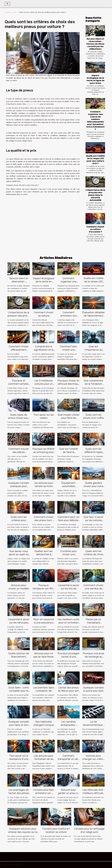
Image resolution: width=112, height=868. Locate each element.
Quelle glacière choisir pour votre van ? (93, 486)
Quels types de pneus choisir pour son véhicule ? (19, 418)
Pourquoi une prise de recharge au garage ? (93, 657)
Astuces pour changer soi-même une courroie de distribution (93, 761)
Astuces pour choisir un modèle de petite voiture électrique (19, 590)
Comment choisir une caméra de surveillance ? (93, 588)
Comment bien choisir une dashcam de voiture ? (69, 351)
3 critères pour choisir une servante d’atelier (69, 554)
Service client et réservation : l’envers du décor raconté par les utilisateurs (95, 44)
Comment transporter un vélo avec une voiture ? (68, 759)
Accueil (7, 12)
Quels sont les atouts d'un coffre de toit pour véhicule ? (93, 420)
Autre (15, 12)
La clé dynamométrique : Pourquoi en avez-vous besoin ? (93, 727)
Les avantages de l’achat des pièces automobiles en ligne (19, 795)
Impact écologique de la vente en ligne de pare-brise (95, 79)
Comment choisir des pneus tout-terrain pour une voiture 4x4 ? (44, 522)
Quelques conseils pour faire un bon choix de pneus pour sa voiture (19, 727)
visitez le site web (33, 104)
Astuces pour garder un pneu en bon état (69, 793)
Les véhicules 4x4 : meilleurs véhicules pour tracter (93, 793)
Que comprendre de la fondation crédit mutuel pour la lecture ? (93, 385)
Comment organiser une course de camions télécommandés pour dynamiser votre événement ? (95, 120)
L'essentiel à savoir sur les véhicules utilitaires (19, 623)
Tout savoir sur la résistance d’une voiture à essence (19, 759)
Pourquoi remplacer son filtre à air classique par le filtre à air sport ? (44, 590)
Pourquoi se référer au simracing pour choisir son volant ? (44, 452)
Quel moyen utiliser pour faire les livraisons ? (69, 418)
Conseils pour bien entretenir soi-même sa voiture (44, 793)
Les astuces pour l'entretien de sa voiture (44, 759)
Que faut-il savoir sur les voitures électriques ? (93, 520)
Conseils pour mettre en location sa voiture (56, 830)
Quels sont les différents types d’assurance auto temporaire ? (93, 454)
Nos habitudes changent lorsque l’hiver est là (44, 725)
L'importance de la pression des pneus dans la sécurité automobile (95, 195)
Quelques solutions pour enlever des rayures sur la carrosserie (23, 832)
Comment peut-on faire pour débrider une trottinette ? (69, 520)
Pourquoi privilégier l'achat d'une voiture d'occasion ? (68, 658)
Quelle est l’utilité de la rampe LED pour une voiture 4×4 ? (95, 160)
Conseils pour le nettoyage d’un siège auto (89, 830)
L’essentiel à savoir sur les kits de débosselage (69, 588)
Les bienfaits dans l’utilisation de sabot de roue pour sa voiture (44, 692)
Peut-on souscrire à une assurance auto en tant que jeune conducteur (44, 624)
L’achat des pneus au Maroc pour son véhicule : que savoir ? (68, 692)
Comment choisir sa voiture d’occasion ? (95, 229)
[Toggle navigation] (7, 4)
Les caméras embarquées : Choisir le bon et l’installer (68, 727)
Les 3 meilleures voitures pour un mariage (44, 384)
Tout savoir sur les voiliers (44, 416)
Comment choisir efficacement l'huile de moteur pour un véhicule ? (19, 351)
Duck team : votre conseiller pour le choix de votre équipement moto (19, 692)
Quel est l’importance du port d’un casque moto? (93, 351)
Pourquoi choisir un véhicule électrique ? (68, 384)
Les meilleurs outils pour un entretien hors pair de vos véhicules (68, 624)
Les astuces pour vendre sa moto (44, 485)
